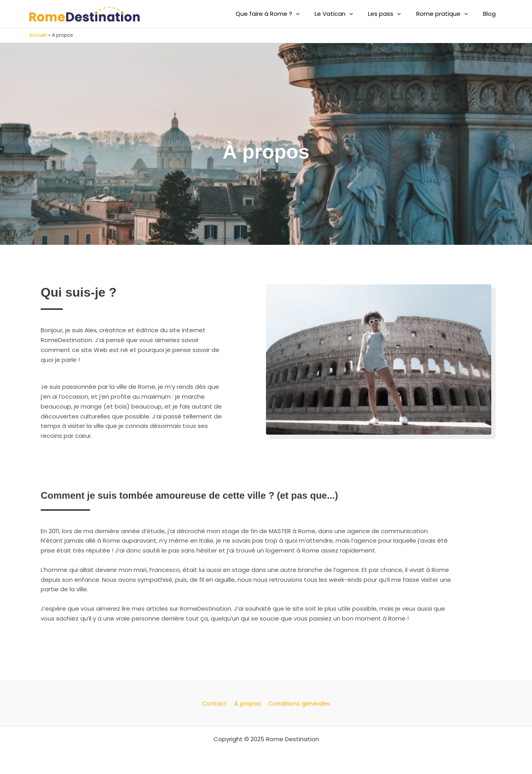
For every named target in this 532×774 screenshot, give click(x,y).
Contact (215, 703)
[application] (310, 14)
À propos (247, 703)
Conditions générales (298, 703)
